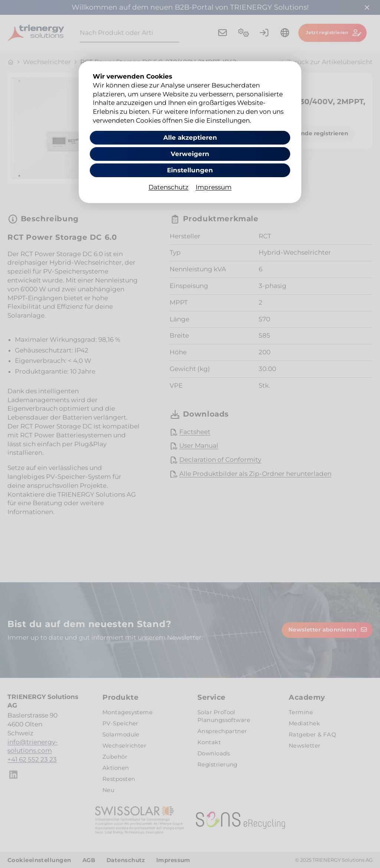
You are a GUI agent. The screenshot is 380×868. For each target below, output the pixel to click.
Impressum (214, 188)
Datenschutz (168, 188)
